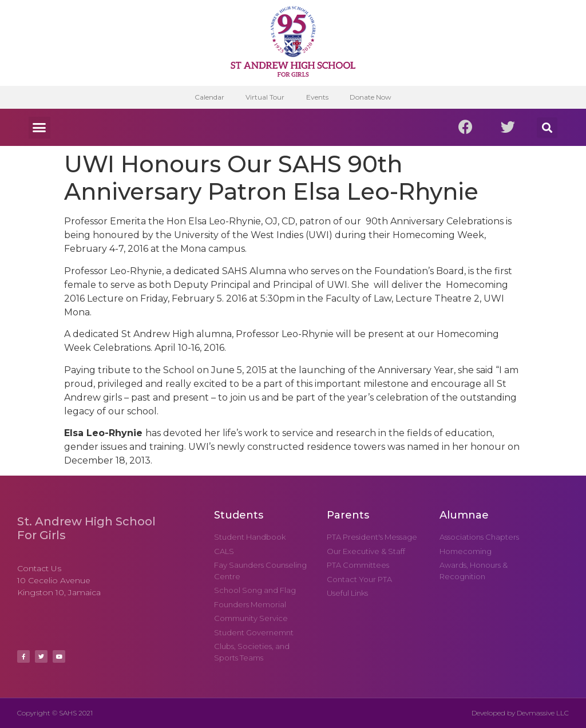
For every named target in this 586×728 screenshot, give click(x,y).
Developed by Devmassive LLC (520, 713)
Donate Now (373, 97)
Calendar (207, 97)
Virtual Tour (264, 97)
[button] (39, 128)
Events (318, 97)
